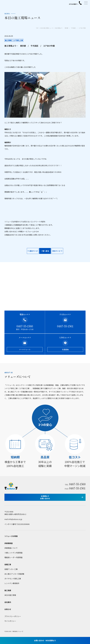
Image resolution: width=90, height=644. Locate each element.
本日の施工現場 (10, 595)
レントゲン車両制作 (12, 583)
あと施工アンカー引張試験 (14, 574)
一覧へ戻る (45, 251)
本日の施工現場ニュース (47, 28)
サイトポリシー (10, 621)
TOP (37, 28)
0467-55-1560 (25, 326)
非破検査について (11, 548)
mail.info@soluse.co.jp (13, 519)
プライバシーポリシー (13, 616)
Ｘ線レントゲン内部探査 (13, 553)
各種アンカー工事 (11, 569)
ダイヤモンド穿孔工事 (13, 579)
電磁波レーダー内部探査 (13, 557)
